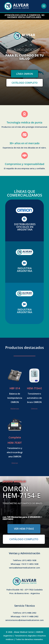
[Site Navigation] (44, 6)
